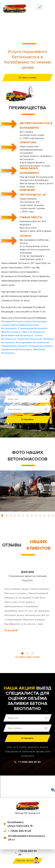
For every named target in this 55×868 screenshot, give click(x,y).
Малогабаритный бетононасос (17, 335)
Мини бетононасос (11, 332)
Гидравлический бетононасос (17, 349)
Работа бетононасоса (33, 332)
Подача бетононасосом (29, 339)
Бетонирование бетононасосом (32, 342)
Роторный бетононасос (41, 346)
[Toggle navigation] (48, 7)
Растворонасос (9, 328)
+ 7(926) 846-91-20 (20, 831)
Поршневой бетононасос (14, 346)
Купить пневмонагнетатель (25, 325)
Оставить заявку (28, 78)
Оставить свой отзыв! (28, 657)
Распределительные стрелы (16, 321)
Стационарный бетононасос (33, 328)
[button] (2, 516)
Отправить (27, 419)
